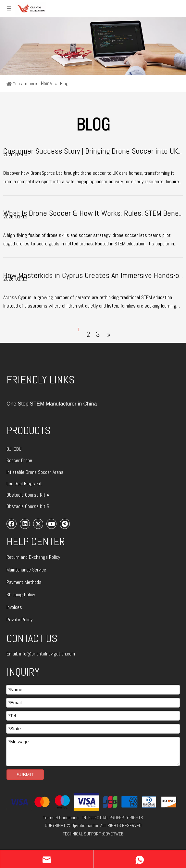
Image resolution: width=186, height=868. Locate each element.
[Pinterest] (65, 524)
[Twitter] (38, 524)
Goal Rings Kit (28, 483)
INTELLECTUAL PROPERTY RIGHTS (113, 818)
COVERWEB (113, 834)
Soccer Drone (19, 460)
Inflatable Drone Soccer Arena (35, 472)
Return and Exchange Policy (33, 557)
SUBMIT (25, 775)
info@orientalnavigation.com (47, 654)
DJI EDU (14, 449)
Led (11, 483)
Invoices (14, 607)
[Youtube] (52, 524)
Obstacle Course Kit (27, 495)
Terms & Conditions (61, 818)
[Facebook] (12, 524)
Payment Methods (24, 582)
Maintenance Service (26, 570)
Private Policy (19, 620)
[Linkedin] (25, 524)
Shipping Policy (21, 594)
